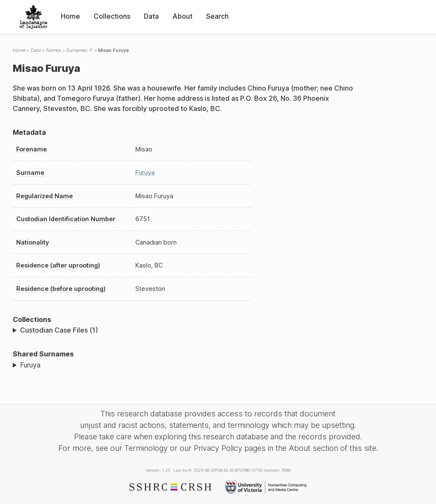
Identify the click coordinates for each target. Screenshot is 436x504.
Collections (112, 16)
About (182, 16)
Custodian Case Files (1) (59, 330)
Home (70, 16)
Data (151, 16)
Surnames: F (79, 50)
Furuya (145, 172)
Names (54, 50)
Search (217, 16)
